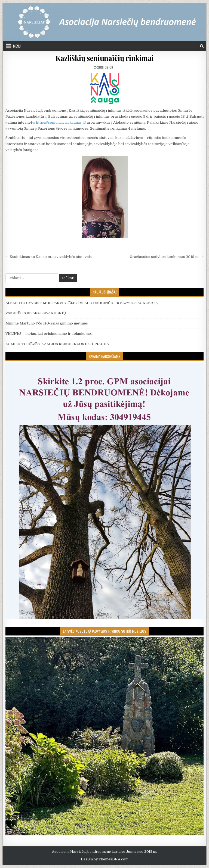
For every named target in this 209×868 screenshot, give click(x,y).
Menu (17, 46)
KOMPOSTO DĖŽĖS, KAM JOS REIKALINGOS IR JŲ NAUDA (57, 344)
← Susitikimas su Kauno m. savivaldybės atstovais (49, 257)
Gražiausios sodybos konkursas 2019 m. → (167, 257)
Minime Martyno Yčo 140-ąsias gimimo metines (47, 323)
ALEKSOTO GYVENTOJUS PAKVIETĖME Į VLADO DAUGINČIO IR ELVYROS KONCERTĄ (82, 303)
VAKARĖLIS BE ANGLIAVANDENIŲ (36, 313)
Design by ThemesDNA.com (105, 859)
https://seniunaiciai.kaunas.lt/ (61, 122)
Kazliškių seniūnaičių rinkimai (105, 58)
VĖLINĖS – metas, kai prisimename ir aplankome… (49, 334)
